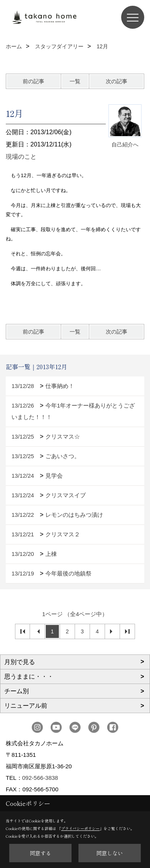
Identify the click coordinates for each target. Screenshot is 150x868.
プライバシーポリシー (80, 828)
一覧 (75, 81)
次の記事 (117, 81)
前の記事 (33, 81)
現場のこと (21, 157)
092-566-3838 (40, 778)
